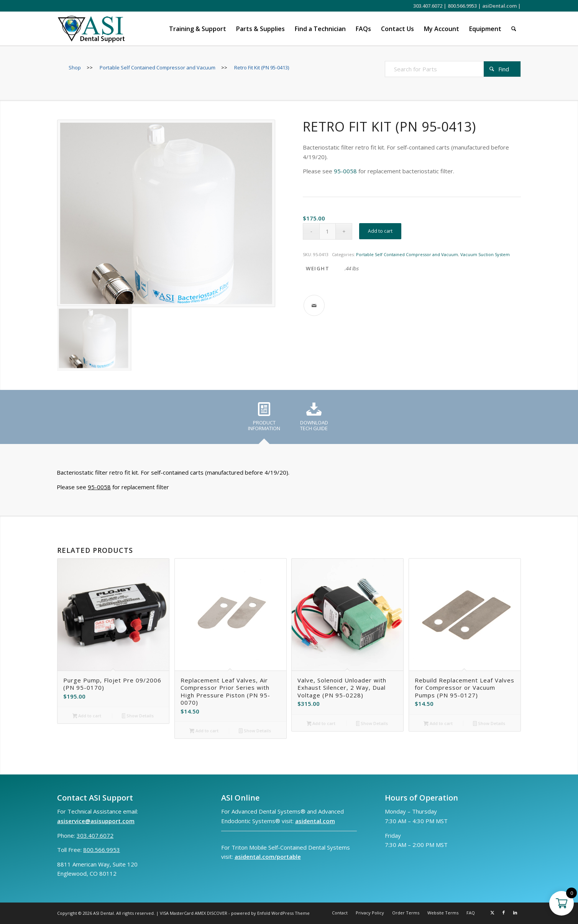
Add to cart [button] (87, 716)
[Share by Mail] (314, 305)
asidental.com (315, 821)
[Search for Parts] (453, 69)
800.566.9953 (462, 6)
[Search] (514, 29)
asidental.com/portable (268, 857)
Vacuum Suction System (485, 254)
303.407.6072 (428, 6)
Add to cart (380, 231)
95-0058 (345, 171)
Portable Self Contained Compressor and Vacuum (407, 254)
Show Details (138, 716)
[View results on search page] (502, 69)
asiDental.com (499, 6)
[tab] (264, 419)
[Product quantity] (328, 231)
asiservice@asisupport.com (96, 821)
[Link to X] (492, 912)
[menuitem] (198, 29)
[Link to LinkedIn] (515, 912)
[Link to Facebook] (504, 912)
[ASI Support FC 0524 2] (91, 29)
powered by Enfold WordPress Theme (270, 913)
